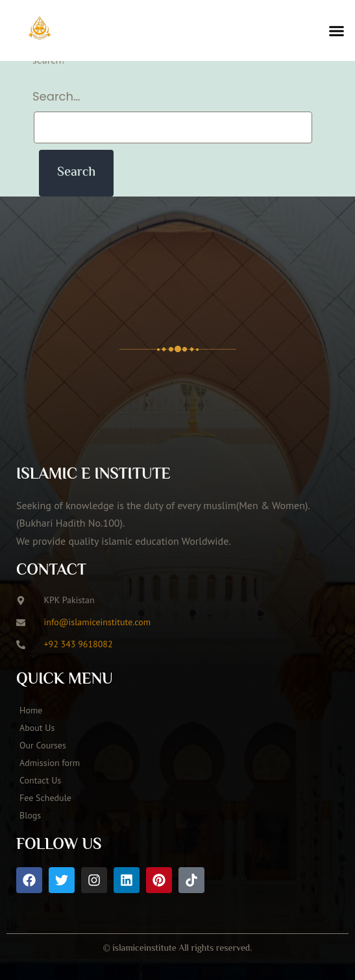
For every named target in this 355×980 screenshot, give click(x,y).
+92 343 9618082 (79, 644)
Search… (56, 96)
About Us (37, 728)
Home (31, 710)
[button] (337, 30)
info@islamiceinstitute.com (98, 622)
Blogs (30, 815)
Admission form (50, 763)
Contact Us (40, 780)
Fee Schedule (45, 798)
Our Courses (43, 745)
